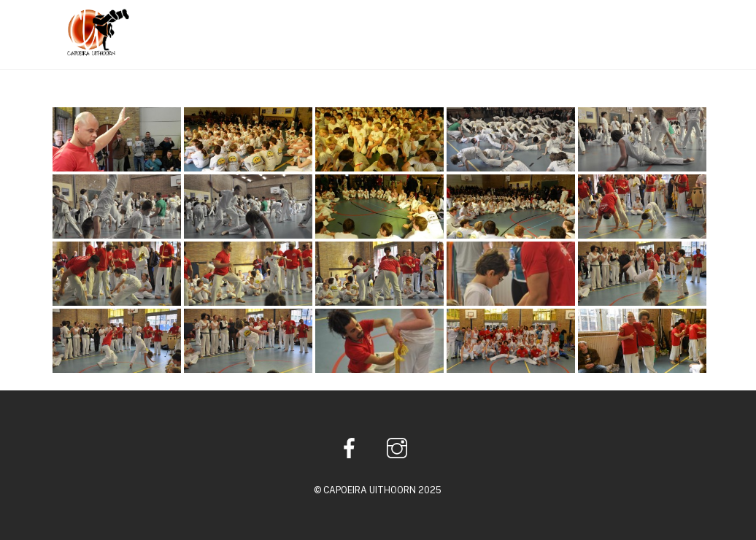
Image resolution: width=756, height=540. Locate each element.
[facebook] (352, 447)
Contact (675, 25)
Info (480, 25)
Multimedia (600, 25)
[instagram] (400, 447)
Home (433, 25)
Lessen (529, 25)
